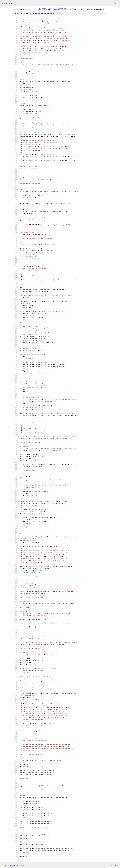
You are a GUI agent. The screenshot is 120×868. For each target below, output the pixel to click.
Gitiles (11, 865)
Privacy (16, 865)
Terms (22, 865)
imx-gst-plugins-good (28, 9)
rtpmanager (89, 9)
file (52, 14)
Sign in (116, 3)
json (117, 865)
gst (81, 9)
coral (16, 9)
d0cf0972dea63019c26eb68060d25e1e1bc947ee (57, 9)
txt (112, 865)
